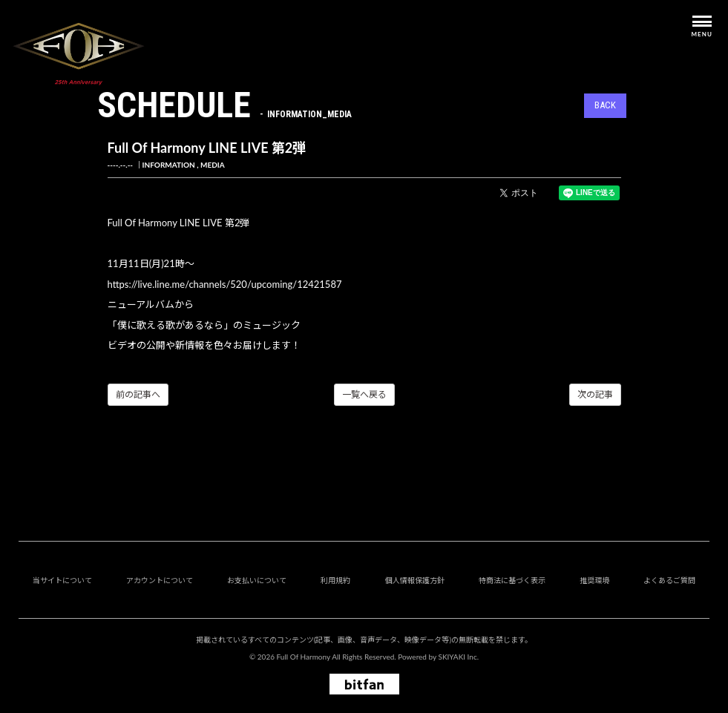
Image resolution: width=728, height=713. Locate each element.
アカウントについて (160, 580)
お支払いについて (257, 580)
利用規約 (335, 580)
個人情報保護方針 (415, 580)
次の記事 (595, 394)
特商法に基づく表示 (512, 580)
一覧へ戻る (364, 394)
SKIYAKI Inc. (458, 657)
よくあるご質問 (669, 580)
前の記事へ (138, 394)
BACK (605, 105)
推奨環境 (594, 580)
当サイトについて (62, 580)
